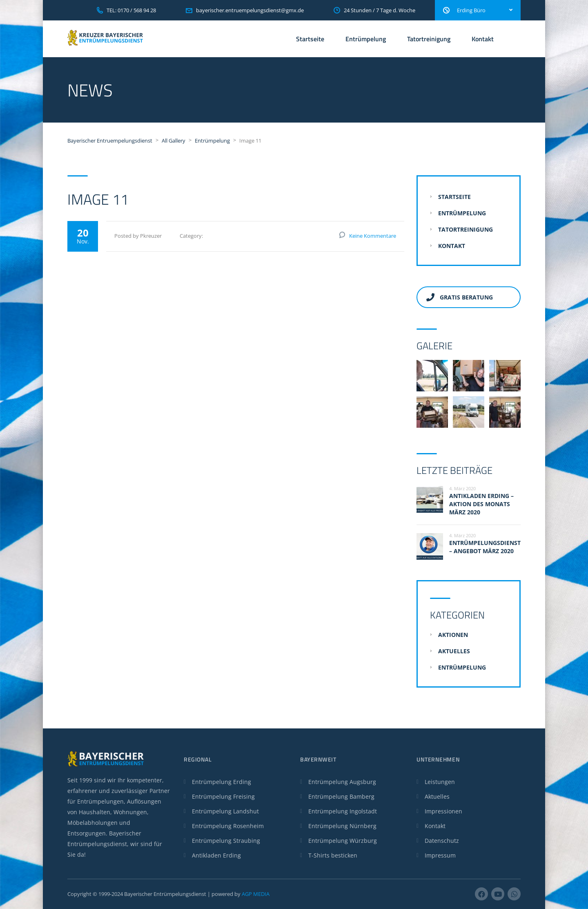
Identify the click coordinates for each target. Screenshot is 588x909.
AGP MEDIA (256, 894)
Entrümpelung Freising (223, 796)
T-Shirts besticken (333, 855)
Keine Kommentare (373, 236)
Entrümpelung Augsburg (342, 782)
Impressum (440, 855)
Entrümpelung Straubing (226, 841)
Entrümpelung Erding (222, 782)
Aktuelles (454, 651)
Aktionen (453, 635)
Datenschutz (442, 841)
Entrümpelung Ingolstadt (343, 811)
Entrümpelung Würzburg (343, 841)
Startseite (310, 39)
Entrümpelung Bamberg (341, 796)
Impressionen (443, 811)
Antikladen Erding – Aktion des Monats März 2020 (481, 504)
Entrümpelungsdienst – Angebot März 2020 (485, 547)
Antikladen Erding (216, 855)
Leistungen (440, 782)
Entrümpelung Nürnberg (342, 826)
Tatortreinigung (429, 39)
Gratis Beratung (460, 297)
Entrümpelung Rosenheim (228, 826)
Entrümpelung (366, 39)
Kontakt (483, 39)
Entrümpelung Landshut (225, 811)
